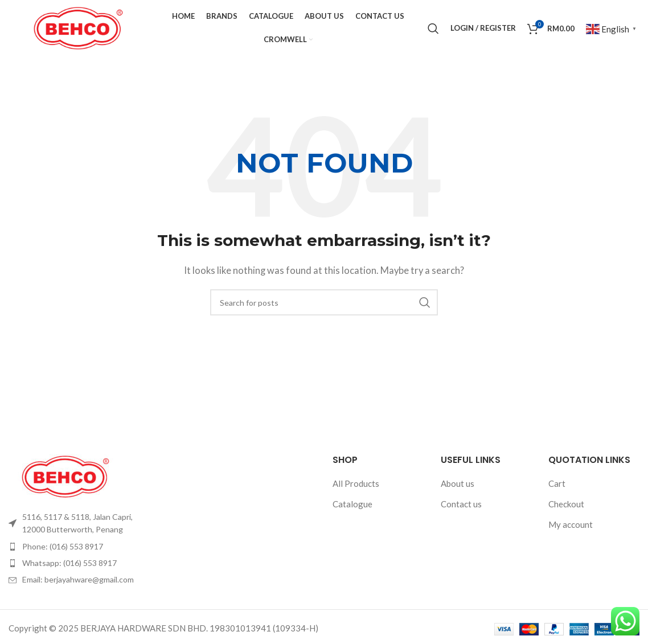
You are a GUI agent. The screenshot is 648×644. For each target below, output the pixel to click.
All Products (356, 487)
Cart (557, 487)
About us (458, 487)
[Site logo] (78, 28)
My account (571, 528)
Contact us (461, 507)
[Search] (433, 30)
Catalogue (352, 507)
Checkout (566, 507)
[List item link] (81, 527)
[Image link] (65, 478)
